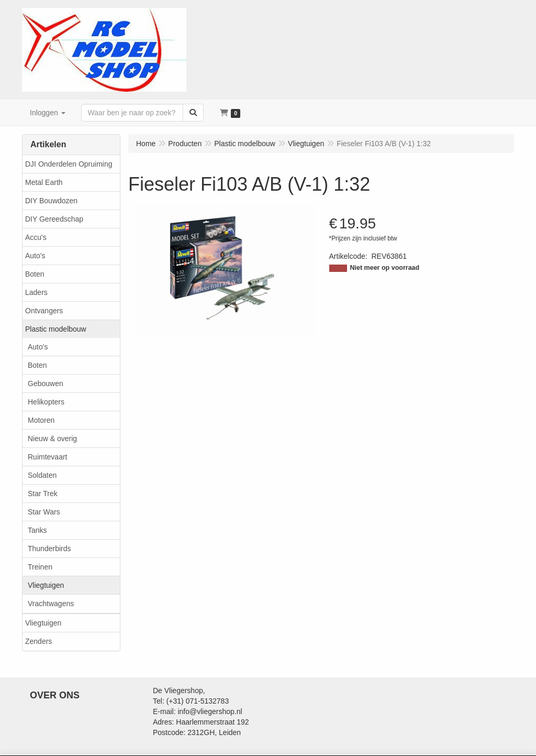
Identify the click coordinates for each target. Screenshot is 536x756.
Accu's (36, 237)
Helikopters (46, 402)
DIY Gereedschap (54, 219)
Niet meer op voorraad (385, 268)
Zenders (38, 641)
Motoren (41, 420)
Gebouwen (46, 384)
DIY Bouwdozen (51, 201)
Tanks (37, 530)
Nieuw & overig (52, 439)
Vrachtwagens (51, 604)
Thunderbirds (49, 549)
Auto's (35, 256)
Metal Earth (44, 182)
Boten (35, 274)
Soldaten (42, 475)
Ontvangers (44, 311)
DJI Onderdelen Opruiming (69, 164)
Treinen (40, 567)
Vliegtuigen (46, 585)
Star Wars (44, 512)
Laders (36, 292)
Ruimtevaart (47, 457)
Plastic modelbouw (56, 329)
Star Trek (43, 494)
